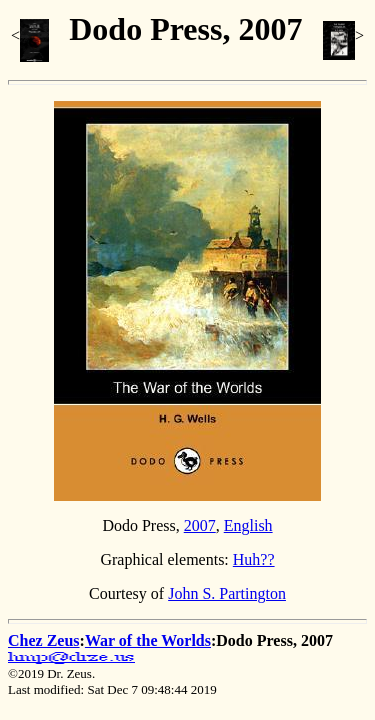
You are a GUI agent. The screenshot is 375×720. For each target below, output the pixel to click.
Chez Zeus (44, 640)
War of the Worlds (148, 640)
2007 (200, 525)
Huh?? (254, 559)
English (248, 525)
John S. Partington (227, 593)
